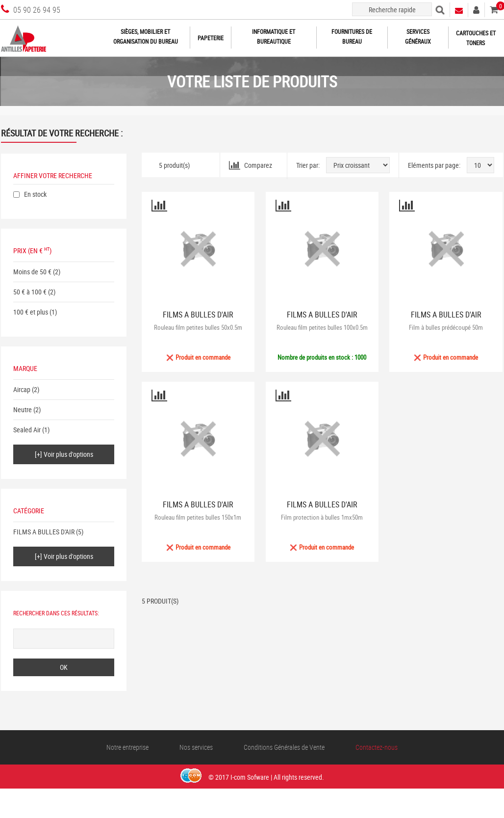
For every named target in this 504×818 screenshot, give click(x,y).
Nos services (196, 747)
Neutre (23, 409)
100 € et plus (31, 312)
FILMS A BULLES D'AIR (44, 532)
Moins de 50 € (32, 272)
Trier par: (308, 165)
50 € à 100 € (30, 292)
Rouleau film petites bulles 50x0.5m (198, 327)
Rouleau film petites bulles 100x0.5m (322, 327)
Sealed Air (27, 430)
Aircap (22, 389)
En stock (35, 194)
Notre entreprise (127, 747)
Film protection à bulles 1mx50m (322, 517)
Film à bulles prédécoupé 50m (446, 327)
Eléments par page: (434, 165)
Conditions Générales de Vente (284, 747)
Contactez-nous (377, 747)
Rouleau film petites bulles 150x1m (198, 517)
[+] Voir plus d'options (64, 454)
